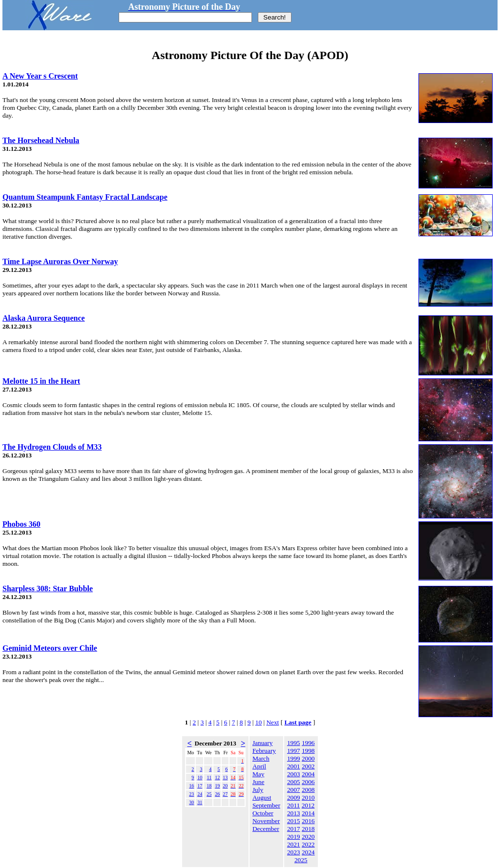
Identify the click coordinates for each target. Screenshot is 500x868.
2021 (294, 844)
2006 (308, 782)
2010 (308, 797)
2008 (308, 790)
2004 (308, 774)
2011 (293, 805)
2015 (294, 821)
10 (259, 722)
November (266, 821)
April (259, 766)
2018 (308, 829)
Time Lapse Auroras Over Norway (60, 261)
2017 (294, 829)
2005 (294, 782)
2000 (308, 758)
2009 (294, 797)
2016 (308, 821)
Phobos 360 (21, 524)
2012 (308, 805)
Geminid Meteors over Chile (50, 648)
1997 (294, 751)
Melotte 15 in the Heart (41, 381)
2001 (294, 766)
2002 (308, 766)
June (258, 782)
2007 (294, 790)
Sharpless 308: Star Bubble (48, 589)
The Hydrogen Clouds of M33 (52, 447)
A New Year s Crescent (40, 76)
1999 (294, 758)
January (262, 743)
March (261, 758)
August (262, 797)
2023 (294, 852)
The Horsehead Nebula (41, 140)
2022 (308, 844)
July (258, 790)
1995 (294, 743)
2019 (294, 837)
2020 (308, 837)
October (263, 813)
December (266, 829)
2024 (308, 852)
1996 (308, 743)
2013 (294, 813)
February (264, 751)
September (266, 805)
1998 (308, 751)
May (258, 774)
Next (272, 722)
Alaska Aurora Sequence (44, 318)
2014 (308, 813)
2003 (294, 774)
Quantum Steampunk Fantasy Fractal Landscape (85, 197)
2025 (301, 860)
